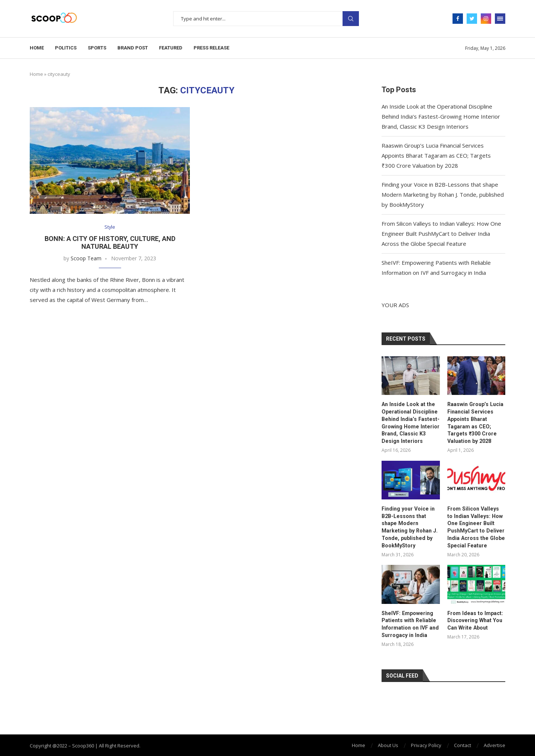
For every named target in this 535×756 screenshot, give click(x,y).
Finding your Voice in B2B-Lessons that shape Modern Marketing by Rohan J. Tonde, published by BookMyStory (443, 194)
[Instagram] (486, 19)
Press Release (211, 48)
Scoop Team (86, 259)
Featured (171, 48)
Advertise (495, 744)
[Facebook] (458, 19)
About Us (388, 744)
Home (37, 48)
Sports (97, 48)
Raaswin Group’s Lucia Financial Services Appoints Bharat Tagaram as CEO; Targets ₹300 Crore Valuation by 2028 (436, 155)
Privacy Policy (426, 744)
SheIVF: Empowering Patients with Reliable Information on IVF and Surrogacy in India (410, 623)
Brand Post (133, 48)
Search (351, 19)
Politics (66, 48)
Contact (463, 744)
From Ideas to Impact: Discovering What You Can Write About (474, 620)
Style (110, 227)
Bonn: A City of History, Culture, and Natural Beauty (110, 243)
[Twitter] (472, 19)
